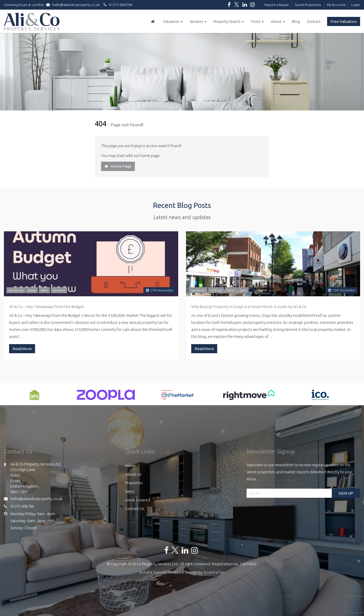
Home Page (118, 166)
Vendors (59, 290)
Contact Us (135, 509)
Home (130, 466)
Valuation (173, 21)
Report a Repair (277, 5)
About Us (133, 474)
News (32, 290)
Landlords (16, 290)
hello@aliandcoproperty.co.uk (74, 5)
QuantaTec (214, 572)
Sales (44, 290)
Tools (257, 21)
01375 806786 (117, 5)
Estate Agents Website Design (169, 572)
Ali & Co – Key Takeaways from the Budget (47, 307)
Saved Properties (308, 5)
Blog (296, 21)
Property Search (229, 21)
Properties (134, 483)
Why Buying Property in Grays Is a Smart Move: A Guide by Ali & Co (249, 307)
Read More (22, 349)
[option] (34, 397)
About (278, 21)
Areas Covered (138, 500)
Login (356, 5)
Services (198, 21)
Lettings (216, 290)
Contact (314, 21)
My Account (336, 5)
